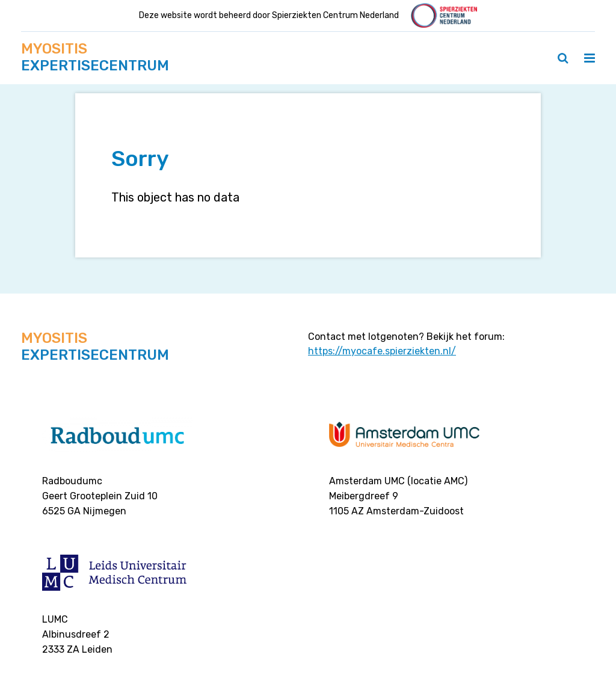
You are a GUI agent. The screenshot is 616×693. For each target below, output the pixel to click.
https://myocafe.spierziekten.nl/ (382, 351)
